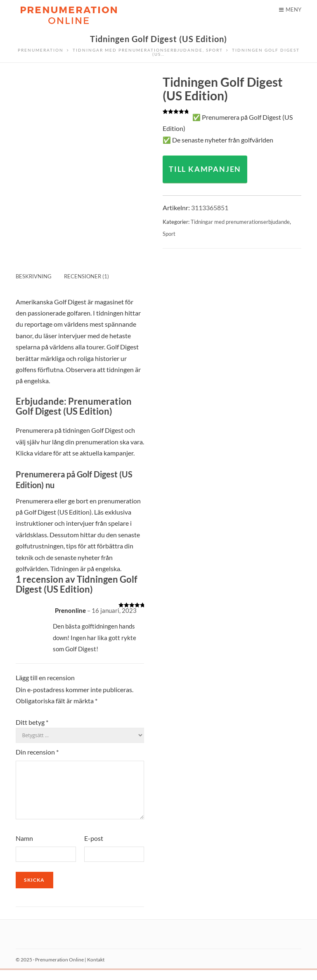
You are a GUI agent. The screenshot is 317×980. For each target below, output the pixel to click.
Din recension (37, 752)
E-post (94, 848)
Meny (290, 9)
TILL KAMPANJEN (205, 169)
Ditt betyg (32, 722)
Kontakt (96, 969)
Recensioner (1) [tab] (86, 276)
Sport (169, 234)
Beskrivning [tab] (34, 276)
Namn (24, 848)
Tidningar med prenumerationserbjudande (240, 222)
